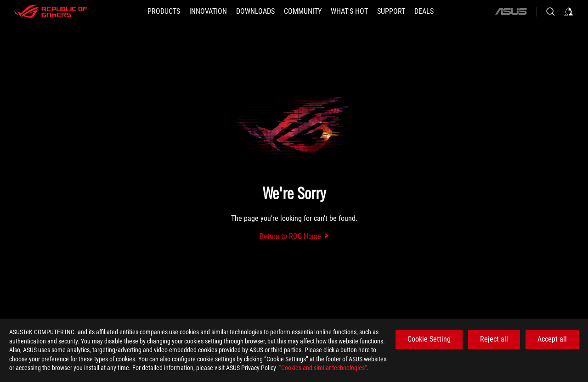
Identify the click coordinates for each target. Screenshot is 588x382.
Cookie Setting (429, 339)
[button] (164, 11)
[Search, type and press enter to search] (550, 11)
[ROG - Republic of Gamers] (51, 11)
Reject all (494, 339)
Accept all (552, 339)
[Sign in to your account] (569, 11)
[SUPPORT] (391, 11)
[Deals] (424, 11)
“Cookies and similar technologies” (323, 368)
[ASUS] (511, 11)
